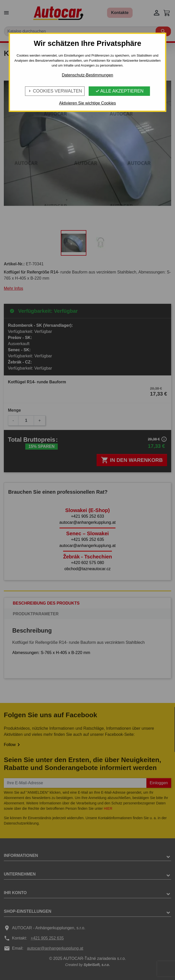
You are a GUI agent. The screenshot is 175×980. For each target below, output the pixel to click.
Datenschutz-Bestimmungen (88, 75)
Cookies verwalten (55, 91)
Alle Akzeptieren (119, 91)
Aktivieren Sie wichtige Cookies (87, 103)
